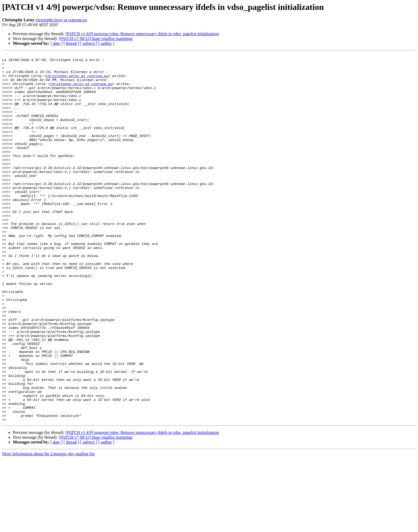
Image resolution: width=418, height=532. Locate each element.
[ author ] (106, 43)
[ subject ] (89, 43)
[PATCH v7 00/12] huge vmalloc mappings (96, 39)
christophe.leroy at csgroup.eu (61, 20)
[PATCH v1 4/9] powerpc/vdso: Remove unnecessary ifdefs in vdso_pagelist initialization (142, 34)
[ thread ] (71, 43)
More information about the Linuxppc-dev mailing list (48, 527)
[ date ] (56, 43)
